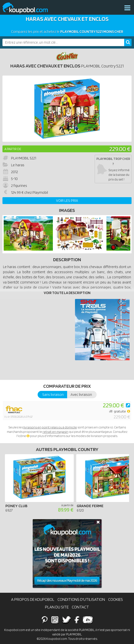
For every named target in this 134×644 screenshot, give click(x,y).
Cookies (116, 599)
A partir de (13, 149)
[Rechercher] (128, 42)
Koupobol (28, 8)
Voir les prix (67, 201)
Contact (80, 607)
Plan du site (57, 607)
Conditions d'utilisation (81, 599)
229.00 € (120, 149)
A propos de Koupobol (33, 599)
